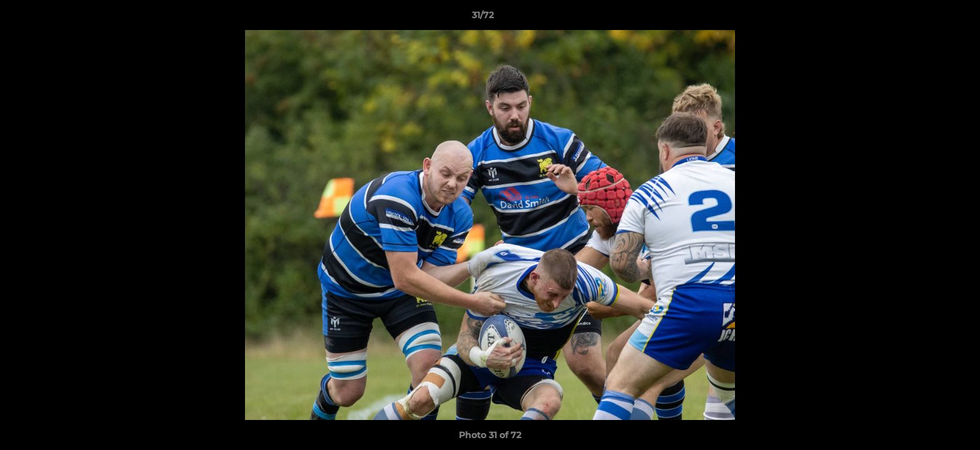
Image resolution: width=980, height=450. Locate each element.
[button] (927, 18)
